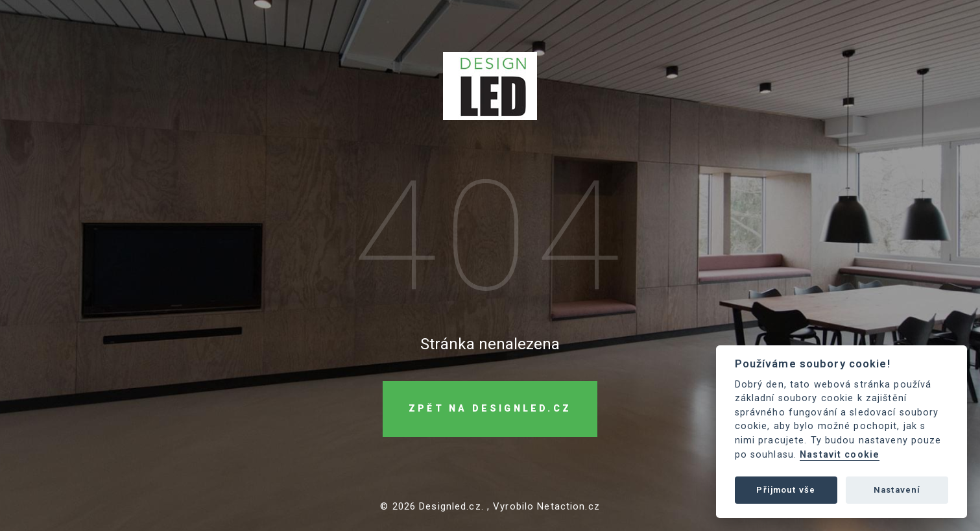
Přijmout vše (786, 490)
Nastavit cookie (840, 455)
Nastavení (897, 490)
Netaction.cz (568, 506)
